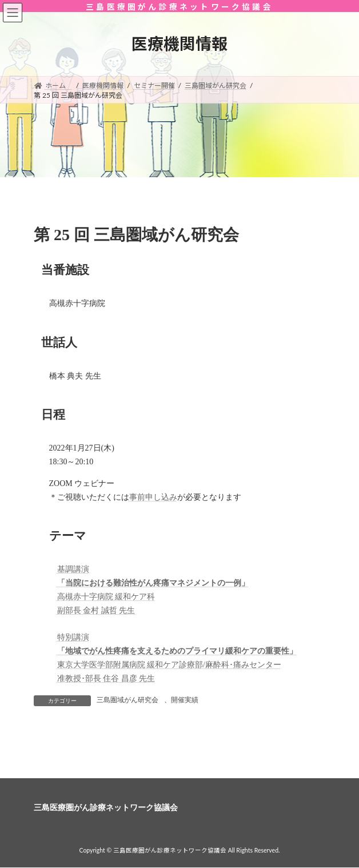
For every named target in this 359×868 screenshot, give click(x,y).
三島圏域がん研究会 (127, 700)
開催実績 (185, 700)
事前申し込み (153, 497)
